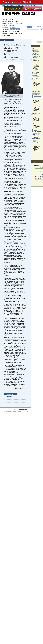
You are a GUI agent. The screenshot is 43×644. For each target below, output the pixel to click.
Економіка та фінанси (8, 21)
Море (16, 21)
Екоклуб (4, 23)
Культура (11, 23)
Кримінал (5, 33)
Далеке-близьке (19, 23)
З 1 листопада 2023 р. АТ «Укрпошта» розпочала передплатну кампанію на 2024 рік (36, 53)
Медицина (5, 31)
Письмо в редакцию (23, 409)
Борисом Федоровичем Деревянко (14, 411)
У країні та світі (37, 113)
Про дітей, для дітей (14, 31)
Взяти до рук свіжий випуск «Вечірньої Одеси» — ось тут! (36, 94)
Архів (8, 35)
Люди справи (6, 29)
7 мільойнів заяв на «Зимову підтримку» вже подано (36, 75)
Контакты (40, 27)
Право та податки (13, 33)
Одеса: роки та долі (15, 29)
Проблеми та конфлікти (8, 25)
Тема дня (5, 19)
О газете (29, 26)
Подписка (30, 28)
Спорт (21, 33)
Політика (11, 19)
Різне (4, 35)
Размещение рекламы (33, 29)
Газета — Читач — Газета (9, 27)
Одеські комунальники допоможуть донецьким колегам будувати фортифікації (36, 134)
